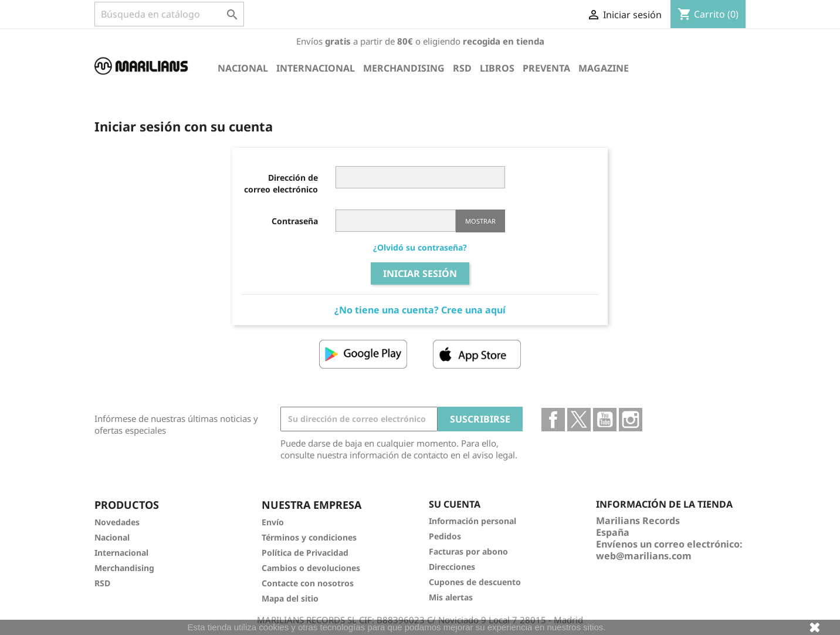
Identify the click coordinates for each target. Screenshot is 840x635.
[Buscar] (169, 14)
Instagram (631, 420)
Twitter (579, 420)
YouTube (605, 420)
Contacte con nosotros (308, 583)
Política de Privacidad (305, 553)
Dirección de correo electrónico (281, 183)
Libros (497, 68)
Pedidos (445, 536)
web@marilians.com (644, 556)
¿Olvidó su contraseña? (420, 247)
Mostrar (480, 221)
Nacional (243, 68)
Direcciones (452, 567)
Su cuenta (455, 504)
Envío (273, 522)
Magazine (604, 68)
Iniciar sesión (420, 273)
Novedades (117, 522)
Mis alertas (451, 597)
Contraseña (295, 221)
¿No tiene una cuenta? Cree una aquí (420, 310)
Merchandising (404, 68)
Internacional (316, 68)
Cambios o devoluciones (311, 568)
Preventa (546, 68)
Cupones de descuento (475, 582)
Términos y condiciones (309, 537)
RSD (462, 68)
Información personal (472, 521)
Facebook (553, 420)
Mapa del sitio (290, 598)
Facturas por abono (468, 551)
